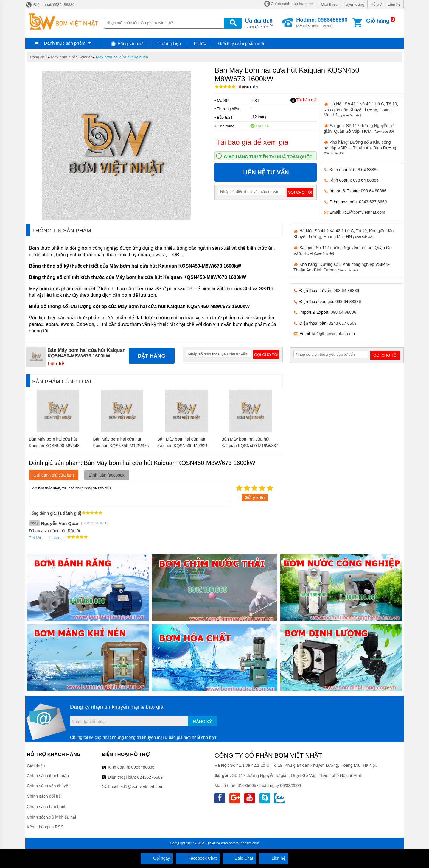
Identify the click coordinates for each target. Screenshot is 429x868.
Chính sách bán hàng (289, 4)
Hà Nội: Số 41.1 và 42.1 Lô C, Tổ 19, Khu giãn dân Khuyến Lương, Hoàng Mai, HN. (361, 109)
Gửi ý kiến (255, 497)
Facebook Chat (198, 858)
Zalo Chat (239, 858)
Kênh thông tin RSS (45, 827)
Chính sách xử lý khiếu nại (51, 817)
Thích (52, 538)
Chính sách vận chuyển (49, 786)
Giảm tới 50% (259, 23)
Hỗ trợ (376, 4)
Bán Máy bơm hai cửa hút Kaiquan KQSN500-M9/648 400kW (54, 446)
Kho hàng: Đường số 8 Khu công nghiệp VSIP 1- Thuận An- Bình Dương (360, 147)
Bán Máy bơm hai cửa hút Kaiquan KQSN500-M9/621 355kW (183, 446)
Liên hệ (394, 4)
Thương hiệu (169, 43)
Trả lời (35, 538)
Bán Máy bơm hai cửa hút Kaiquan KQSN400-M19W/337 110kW (250, 446)
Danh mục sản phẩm (65, 43)
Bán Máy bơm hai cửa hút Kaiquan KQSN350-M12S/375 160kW (121, 446)
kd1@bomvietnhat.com (364, 212)
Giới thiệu (329, 4)
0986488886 (143, 767)
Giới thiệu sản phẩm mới (241, 43)
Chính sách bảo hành (47, 807)
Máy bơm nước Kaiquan (72, 57)
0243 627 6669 (373, 202)
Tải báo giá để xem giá (252, 142)
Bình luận (248, 87)
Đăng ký (202, 722)
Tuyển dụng (354, 4)
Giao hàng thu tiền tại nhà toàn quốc (268, 157)
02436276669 (150, 777)
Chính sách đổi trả (44, 796)
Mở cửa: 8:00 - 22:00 (322, 23)
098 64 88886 (366, 170)
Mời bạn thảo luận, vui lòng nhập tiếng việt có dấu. (129, 494)
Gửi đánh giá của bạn (54, 475)
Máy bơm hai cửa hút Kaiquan (122, 57)
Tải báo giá (303, 100)
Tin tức (199, 43)
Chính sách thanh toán (48, 776)
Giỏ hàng (378, 21)
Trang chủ (38, 57)
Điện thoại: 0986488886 (50, 5)
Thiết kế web (218, 843)
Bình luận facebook (107, 475)
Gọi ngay (157, 858)
